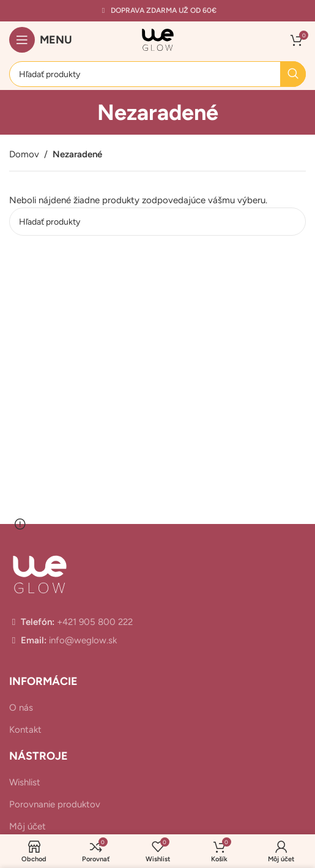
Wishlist (25, 782)
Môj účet (28, 826)
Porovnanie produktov (55, 804)
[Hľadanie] (157, 74)
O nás (21, 708)
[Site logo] (158, 39)
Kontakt (25, 730)
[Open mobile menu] (41, 40)
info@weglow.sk (82, 640)
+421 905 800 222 (94, 622)
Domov (24, 154)
